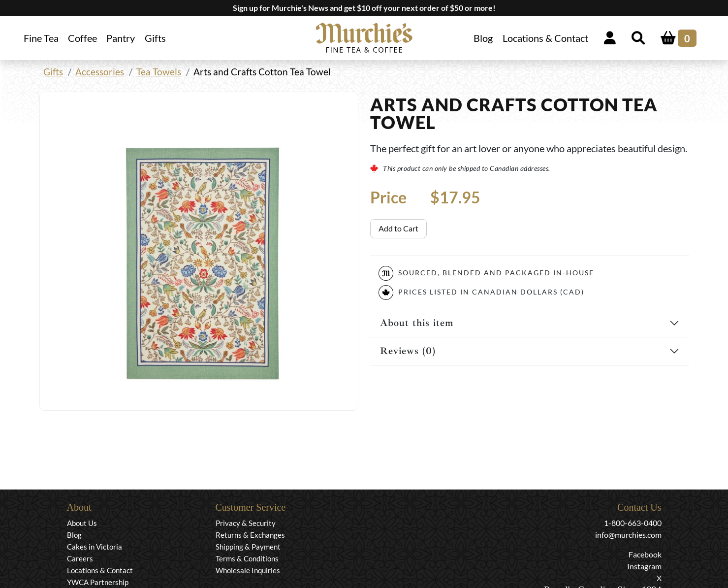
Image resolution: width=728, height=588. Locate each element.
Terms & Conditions (247, 558)
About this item (417, 323)
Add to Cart (398, 228)
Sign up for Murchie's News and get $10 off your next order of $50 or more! (364, 8)
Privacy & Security (246, 523)
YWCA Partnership (98, 582)
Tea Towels (159, 72)
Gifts (53, 72)
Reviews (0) (408, 351)
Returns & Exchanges (250, 535)
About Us (82, 523)
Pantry (121, 38)
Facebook (645, 554)
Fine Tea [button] (41, 38)
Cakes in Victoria (95, 547)
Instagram (644, 566)
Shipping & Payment (248, 547)
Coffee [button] (82, 38)
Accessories (100, 72)
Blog (483, 38)
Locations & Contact (545, 38)
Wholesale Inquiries (248, 570)
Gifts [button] (155, 38)
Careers (80, 558)
